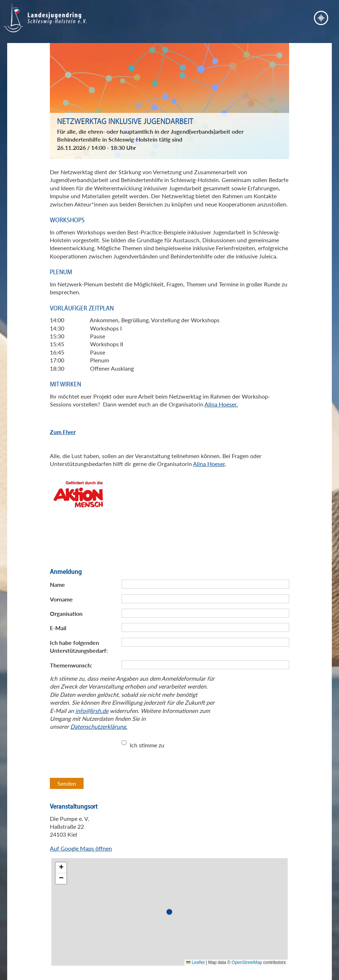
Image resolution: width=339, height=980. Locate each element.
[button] (171, 913)
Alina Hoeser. (221, 404)
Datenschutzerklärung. (99, 726)
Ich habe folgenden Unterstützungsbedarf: (79, 646)
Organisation (66, 613)
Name (57, 584)
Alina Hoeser (209, 464)
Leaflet (195, 962)
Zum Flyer (63, 432)
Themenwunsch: (71, 665)
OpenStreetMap (247, 962)
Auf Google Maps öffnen (81, 848)
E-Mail (58, 628)
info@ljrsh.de (92, 711)
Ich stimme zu (147, 745)
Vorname (61, 599)
